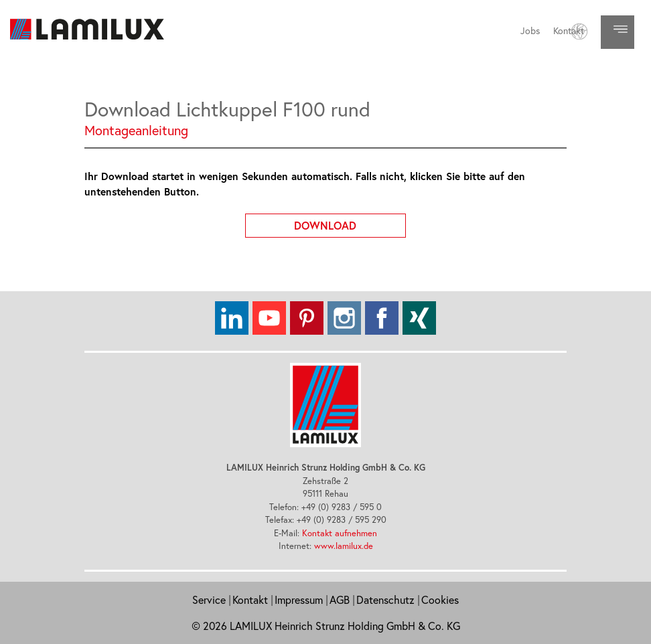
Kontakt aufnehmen (340, 533)
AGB (340, 600)
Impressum (299, 600)
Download (350, 223)
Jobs (530, 31)
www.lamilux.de (344, 546)
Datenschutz (385, 600)
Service (209, 600)
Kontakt (569, 31)
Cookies (440, 600)
